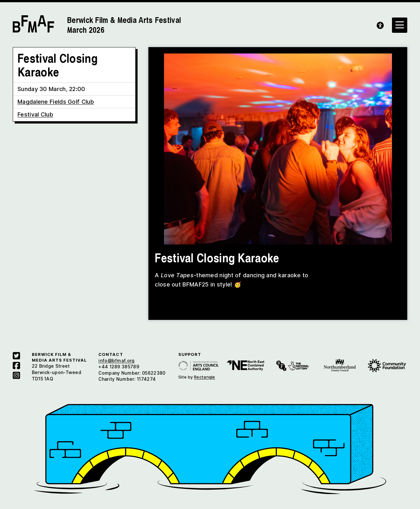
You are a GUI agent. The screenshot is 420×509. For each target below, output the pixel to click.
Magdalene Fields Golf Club (56, 102)
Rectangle (205, 377)
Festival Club (35, 114)
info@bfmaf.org (116, 361)
